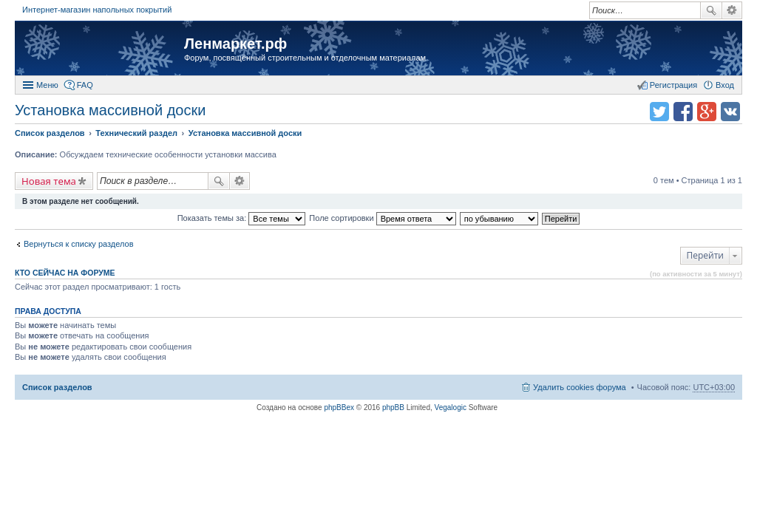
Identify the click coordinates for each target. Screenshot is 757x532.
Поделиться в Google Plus (707, 112)
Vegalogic (451, 407)
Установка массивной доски (110, 110)
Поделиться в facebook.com (683, 112)
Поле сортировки (382, 218)
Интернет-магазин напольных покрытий (97, 10)
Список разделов (57, 387)
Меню (47, 85)
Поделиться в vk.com (730, 112)
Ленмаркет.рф (235, 44)
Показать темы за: (242, 218)
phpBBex (339, 407)
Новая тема (49, 181)
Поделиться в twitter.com (659, 112)
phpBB (393, 407)
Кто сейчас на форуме (65, 273)
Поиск (711, 10)
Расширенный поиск (732, 10)
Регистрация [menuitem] (673, 85)
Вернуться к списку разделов (78, 244)
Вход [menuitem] (725, 85)
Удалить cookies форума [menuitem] (580, 387)
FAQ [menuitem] (85, 85)
